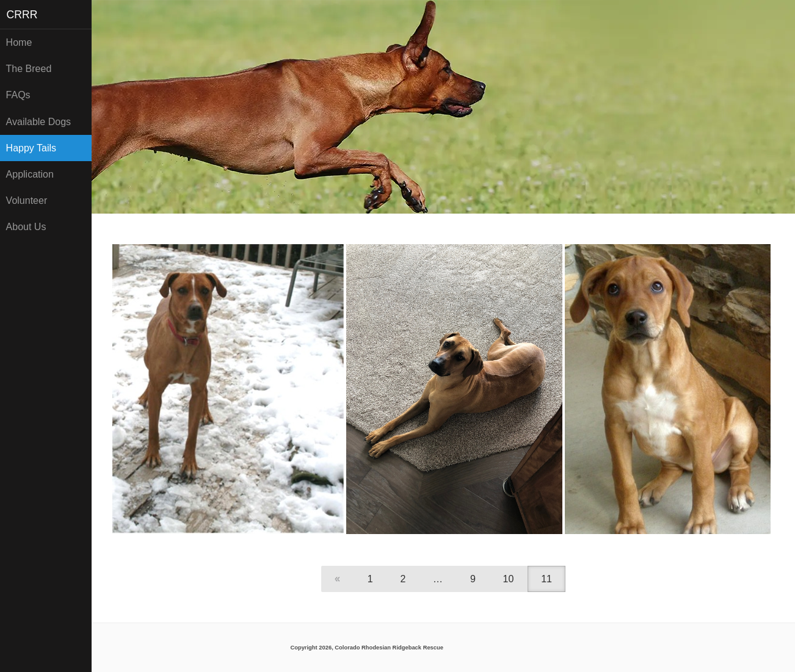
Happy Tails (31, 148)
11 (546, 579)
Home (19, 42)
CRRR (22, 15)
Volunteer (27, 201)
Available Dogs (38, 122)
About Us (26, 227)
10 (509, 579)
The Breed (29, 69)
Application (30, 174)
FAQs (18, 95)
